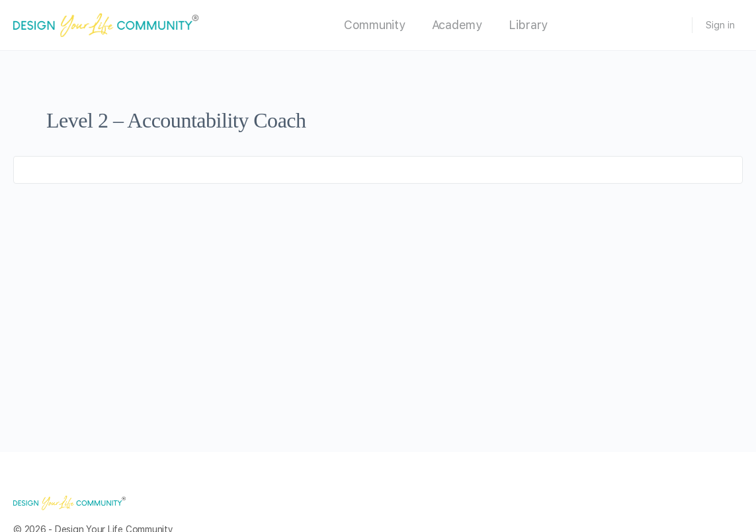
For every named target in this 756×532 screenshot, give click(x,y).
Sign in (720, 25)
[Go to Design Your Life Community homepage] (106, 24)
